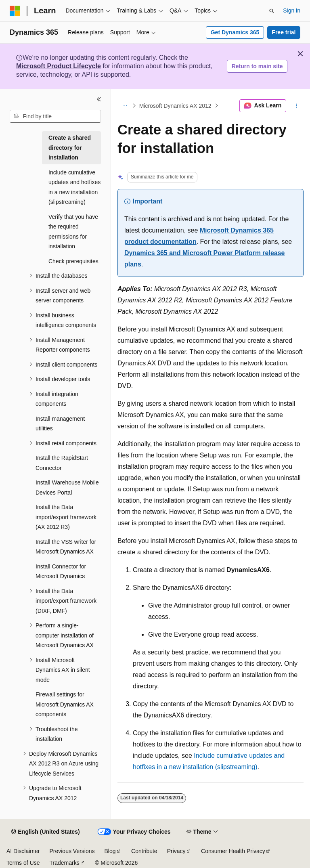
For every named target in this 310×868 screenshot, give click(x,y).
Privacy (176, 851)
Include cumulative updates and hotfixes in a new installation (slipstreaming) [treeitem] (74, 187)
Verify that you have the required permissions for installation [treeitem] (73, 232)
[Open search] (272, 11)
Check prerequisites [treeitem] (73, 261)
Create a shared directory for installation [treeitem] (70, 148)
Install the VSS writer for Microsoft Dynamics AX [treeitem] (66, 547)
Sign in (292, 10)
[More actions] (296, 106)
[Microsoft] (15, 11)
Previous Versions (72, 851)
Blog (110, 851)
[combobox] (55, 116)
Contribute (144, 851)
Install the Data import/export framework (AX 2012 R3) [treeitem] (66, 517)
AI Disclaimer (23, 851)
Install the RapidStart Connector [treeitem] (62, 463)
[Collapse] (99, 99)
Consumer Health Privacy (233, 851)
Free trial (284, 32)
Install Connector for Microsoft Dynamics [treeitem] (61, 571)
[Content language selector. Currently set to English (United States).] (45, 832)
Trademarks (64, 863)
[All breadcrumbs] (125, 106)
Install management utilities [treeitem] (60, 424)
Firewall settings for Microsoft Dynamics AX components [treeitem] (65, 704)
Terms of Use (23, 863)
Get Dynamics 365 (235, 32)
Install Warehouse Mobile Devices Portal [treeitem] (67, 487)
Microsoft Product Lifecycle (59, 66)
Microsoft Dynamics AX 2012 (175, 106)
